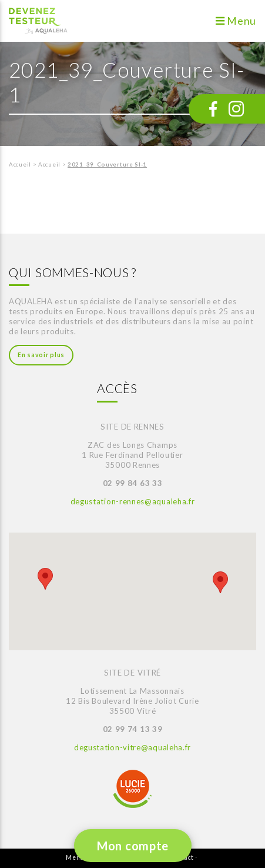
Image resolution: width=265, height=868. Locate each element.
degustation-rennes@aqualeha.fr (133, 501)
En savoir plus (41, 355)
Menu (236, 21)
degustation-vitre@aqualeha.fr (132, 747)
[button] (45, 579)
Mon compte (133, 846)
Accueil (20, 164)
